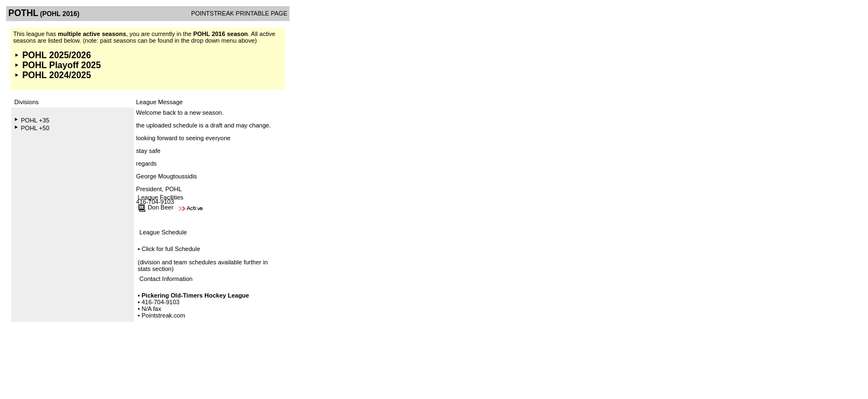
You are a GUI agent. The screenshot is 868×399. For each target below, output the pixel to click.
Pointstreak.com (164, 315)
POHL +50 (35, 128)
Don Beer (161, 207)
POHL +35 (35, 120)
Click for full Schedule (171, 249)
